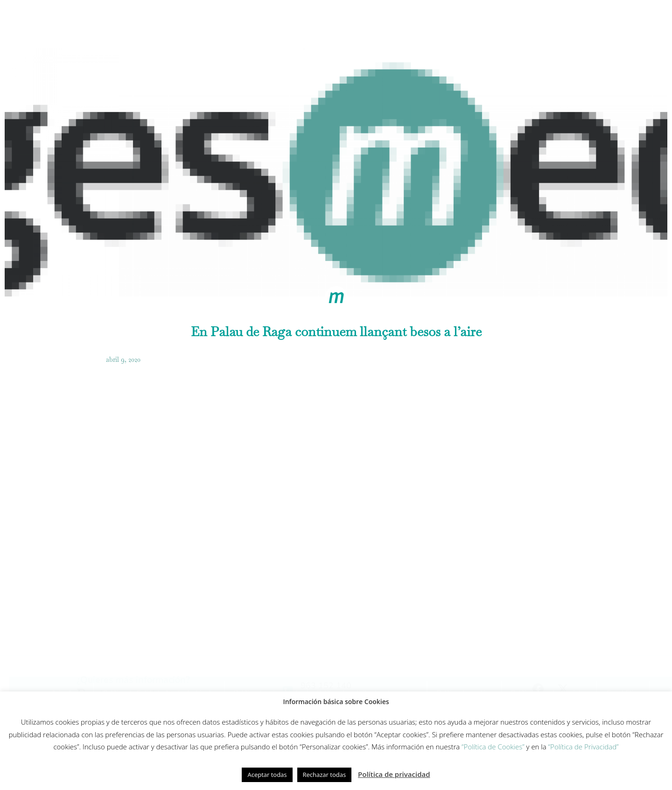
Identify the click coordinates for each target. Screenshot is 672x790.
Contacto (581, 21)
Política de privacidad (394, 774)
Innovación (351, 21)
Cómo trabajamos (199, 21)
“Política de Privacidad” (584, 747)
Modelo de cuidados (281, 21)
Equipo (400, 21)
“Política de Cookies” (493, 747)
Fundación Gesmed (459, 21)
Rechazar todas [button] (325, 775)
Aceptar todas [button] (267, 775)
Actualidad (527, 21)
